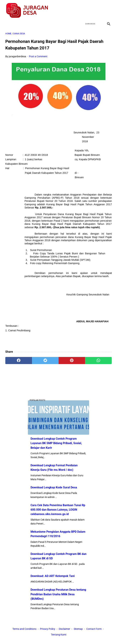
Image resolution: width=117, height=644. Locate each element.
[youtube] (100, 10)
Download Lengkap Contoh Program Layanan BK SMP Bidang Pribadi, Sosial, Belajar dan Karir (56, 443)
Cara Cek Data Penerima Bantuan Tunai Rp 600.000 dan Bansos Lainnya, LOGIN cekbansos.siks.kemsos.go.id (58, 509)
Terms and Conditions (24, 629)
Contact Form (94, 629)
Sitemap (78, 629)
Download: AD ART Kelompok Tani (53, 576)
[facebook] (83, 10)
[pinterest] (72, 359)
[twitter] (91, 10)
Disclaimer (64, 629)
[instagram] (108, 10)
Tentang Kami (59, 635)
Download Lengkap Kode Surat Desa (54, 487)
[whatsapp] (98, 359)
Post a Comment (38, 55)
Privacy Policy (48, 629)
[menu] (7, 22)
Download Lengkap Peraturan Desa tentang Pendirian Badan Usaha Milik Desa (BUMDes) (58, 594)
